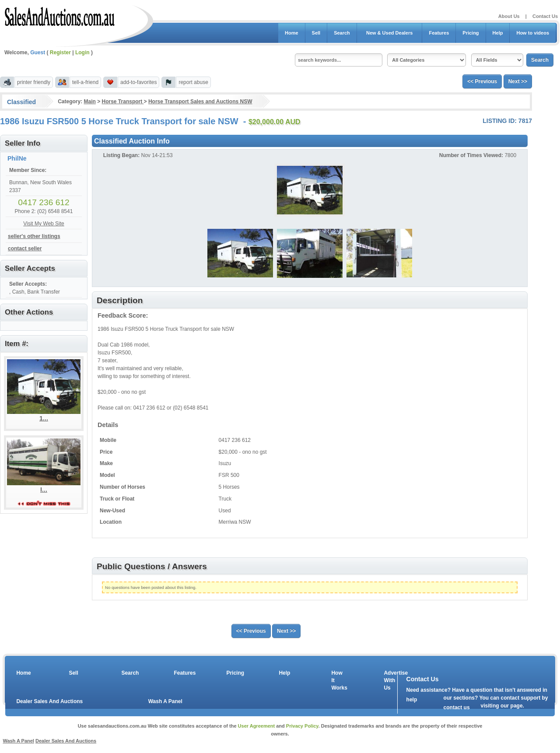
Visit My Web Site (44, 224)
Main (89, 102)
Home (292, 33)
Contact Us (545, 16)
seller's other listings (34, 236)
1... (44, 418)
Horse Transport (123, 102)
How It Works (338, 680)
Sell (316, 33)
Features (439, 33)
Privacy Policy (302, 726)
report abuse (193, 82)
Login (82, 53)
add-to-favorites (138, 82)
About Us (509, 16)
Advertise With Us (390, 680)
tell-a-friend (85, 82)
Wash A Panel (165, 701)
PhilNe (17, 158)
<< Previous (482, 81)
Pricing (471, 33)
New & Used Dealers (390, 33)
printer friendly (34, 82)
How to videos (533, 33)
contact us (457, 707)
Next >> (518, 81)
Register (60, 53)
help (412, 700)
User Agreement (257, 726)
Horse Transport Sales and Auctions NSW (200, 102)
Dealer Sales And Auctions (49, 701)
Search (342, 33)
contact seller (25, 249)
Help (498, 33)
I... (44, 490)
